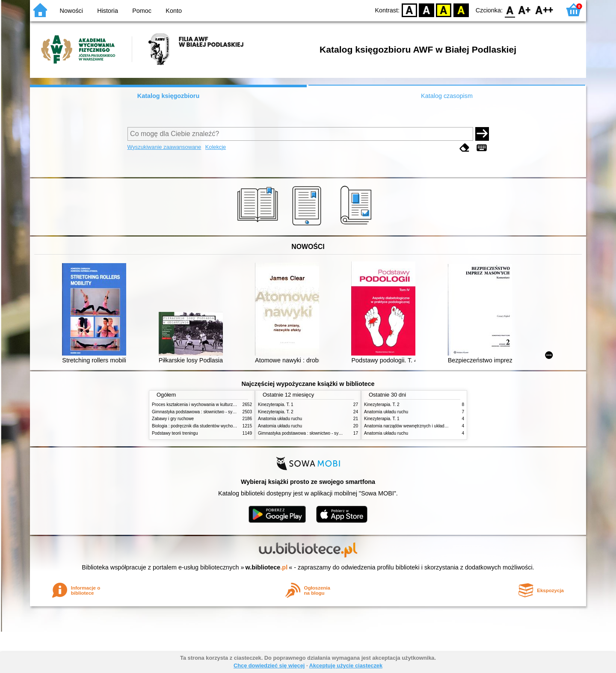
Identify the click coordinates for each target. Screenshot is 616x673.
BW (426, 10)
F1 (525, 10)
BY (461, 10)
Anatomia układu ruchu (280, 419)
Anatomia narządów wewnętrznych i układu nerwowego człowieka (427, 426)
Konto (174, 11)
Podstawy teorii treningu (175, 433)
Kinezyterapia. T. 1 (276, 405)
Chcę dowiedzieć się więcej (269, 666)
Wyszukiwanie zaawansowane (164, 147)
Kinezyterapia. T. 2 (276, 412)
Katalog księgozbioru (169, 96)
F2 (544, 10)
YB (444, 10)
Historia (108, 11)
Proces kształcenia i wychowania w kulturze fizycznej (202, 405)
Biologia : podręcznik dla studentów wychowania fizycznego (209, 426)
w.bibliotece (267, 567)
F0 (510, 10)
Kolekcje (216, 147)
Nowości (71, 11)
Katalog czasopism (447, 96)
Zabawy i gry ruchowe (173, 419)
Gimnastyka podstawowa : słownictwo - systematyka (202, 412)
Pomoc (142, 11)
